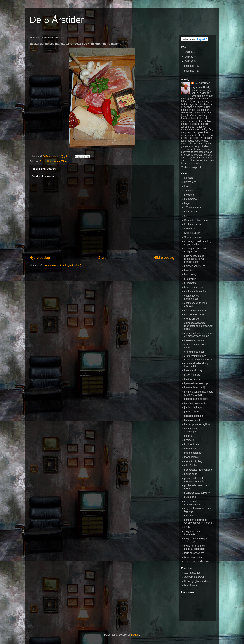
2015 (188, 52)
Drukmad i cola (193, 224)
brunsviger (190, 279)
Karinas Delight (193, 233)
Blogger (135, 635)
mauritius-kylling (193, 461)
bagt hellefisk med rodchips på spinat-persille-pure (195, 259)
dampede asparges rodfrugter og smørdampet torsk (199, 326)
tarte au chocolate (194, 553)
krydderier (190, 195)
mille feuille (190, 465)
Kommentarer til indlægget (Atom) (62, 265)
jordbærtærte (191, 412)
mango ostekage (193, 453)
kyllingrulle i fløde (194, 449)
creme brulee (191, 319)
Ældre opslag (164, 258)
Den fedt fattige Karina (197, 220)
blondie (188, 270)
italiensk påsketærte (195, 403)
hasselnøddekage (194, 370)
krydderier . (190, 440)
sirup (187, 527)
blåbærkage (191, 274)
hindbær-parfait (193, 379)
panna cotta (191, 474)
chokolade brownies (195, 291)
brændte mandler (194, 287)
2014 (188, 57)
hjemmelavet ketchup (196, 383)
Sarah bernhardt (193, 237)
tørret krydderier (193, 557)
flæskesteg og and (194, 340)
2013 (188, 62)
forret (43, 161)
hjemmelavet (191, 199)
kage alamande (193, 420)
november (190, 71)
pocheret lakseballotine (197, 493)
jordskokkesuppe (194, 416)
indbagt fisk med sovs (196, 399)
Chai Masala (191, 212)
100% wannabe (193, 207)
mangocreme (191, 457)
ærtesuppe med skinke (197, 561)
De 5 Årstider (57, 20)
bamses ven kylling (195, 266)
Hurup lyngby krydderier (197, 581)
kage (187, 203)
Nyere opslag (40, 258)
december (190, 66)
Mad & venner (192, 585)
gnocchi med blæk (194, 352)
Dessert (189, 178)
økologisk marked (194, 577)
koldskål (189, 436)
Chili (187, 216)
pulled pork (190, 497)
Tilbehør (66, 161)
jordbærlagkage (193, 407)
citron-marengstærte (195, 310)
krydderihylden (192, 444)
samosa (189, 516)
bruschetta (190, 283)
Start (102, 258)
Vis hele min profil (191, 167)
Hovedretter (54, 161)
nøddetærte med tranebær (199, 470)
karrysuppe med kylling (197, 424)
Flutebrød (190, 229)
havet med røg (192, 375)
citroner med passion (196, 314)
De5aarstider (202, 83)
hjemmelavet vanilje (195, 387)
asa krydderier (192, 573)
